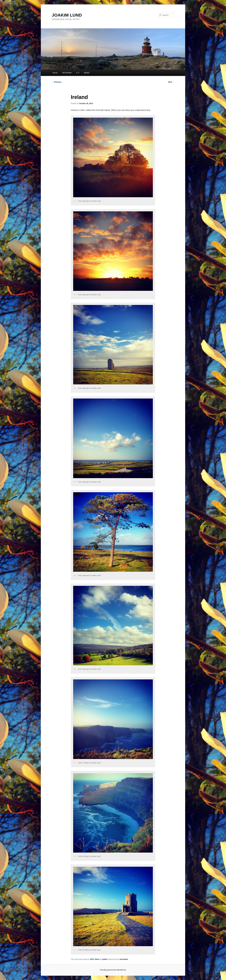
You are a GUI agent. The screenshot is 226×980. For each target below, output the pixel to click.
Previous (57, 82)
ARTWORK (67, 73)
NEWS (87, 73)
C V (78, 73)
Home (55, 73)
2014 (92, 959)
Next (171, 82)
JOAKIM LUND (67, 15)
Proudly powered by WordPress (113, 970)
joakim (105, 959)
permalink (124, 959)
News (97, 959)
